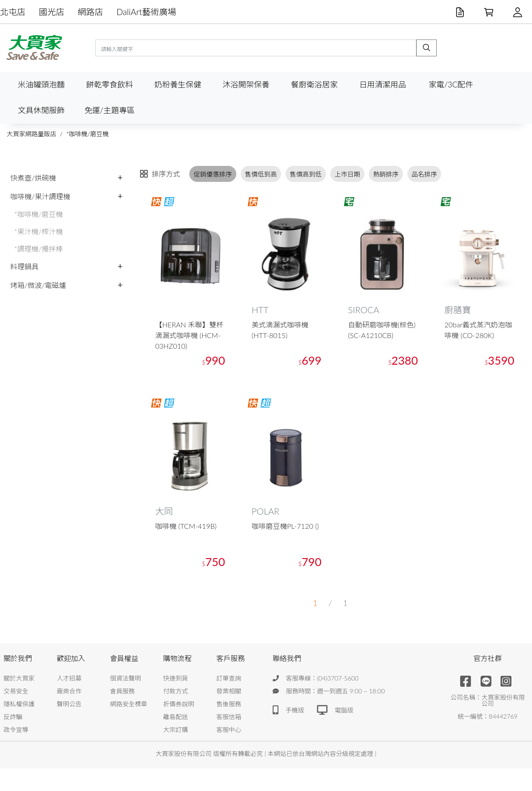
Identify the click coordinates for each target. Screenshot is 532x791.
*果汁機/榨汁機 (39, 231)
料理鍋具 (24, 266)
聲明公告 (69, 704)
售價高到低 (306, 174)
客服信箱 (229, 717)
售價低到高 (261, 174)
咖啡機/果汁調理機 (40, 196)
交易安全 (16, 691)
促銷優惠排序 (213, 174)
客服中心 (229, 730)
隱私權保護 (19, 704)
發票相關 (229, 691)
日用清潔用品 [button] (383, 85)
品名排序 (424, 174)
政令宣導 (16, 730)
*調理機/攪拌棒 (39, 249)
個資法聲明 (125, 679)
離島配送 (176, 717)
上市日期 (348, 174)
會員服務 (122, 691)
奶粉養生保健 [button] (178, 85)
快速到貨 (176, 679)
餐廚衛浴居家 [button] (314, 85)
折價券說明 (179, 704)
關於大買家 (19, 679)
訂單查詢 (229, 679)
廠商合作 (69, 691)
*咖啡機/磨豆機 (87, 134)
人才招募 (69, 679)
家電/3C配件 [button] (451, 85)
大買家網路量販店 (31, 134)
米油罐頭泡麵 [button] (41, 85)
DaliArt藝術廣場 (147, 12)
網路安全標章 (129, 704)
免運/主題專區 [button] (109, 110)
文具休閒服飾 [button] (41, 110)
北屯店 (13, 12)
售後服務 (229, 704)
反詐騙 (13, 717)
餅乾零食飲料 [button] (110, 85)
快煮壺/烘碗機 (33, 178)
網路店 (90, 12)
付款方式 (176, 691)
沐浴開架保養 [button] (246, 85)
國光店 (52, 12)
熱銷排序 (386, 174)
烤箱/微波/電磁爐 (38, 285)
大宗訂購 (176, 730)
